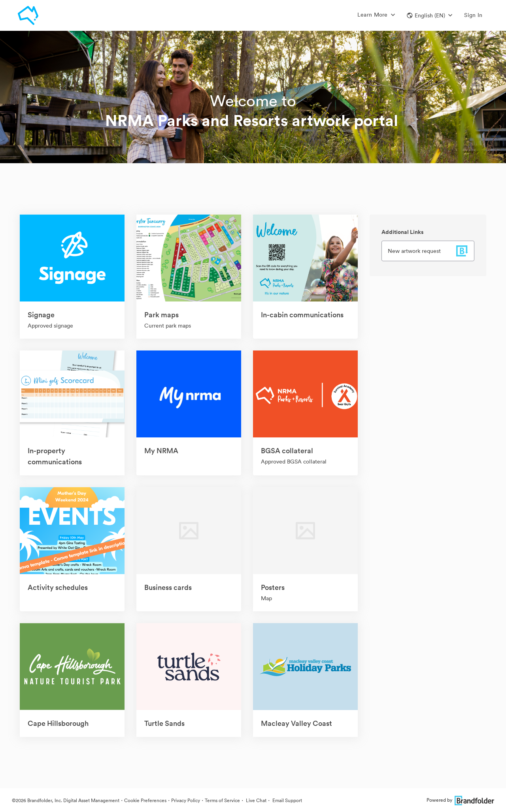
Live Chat (256, 800)
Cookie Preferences (145, 800)
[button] (430, 15)
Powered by (460, 800)
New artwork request (414, 251)
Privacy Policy (186, 800)
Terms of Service (222, 800)
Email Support (287, 800)
